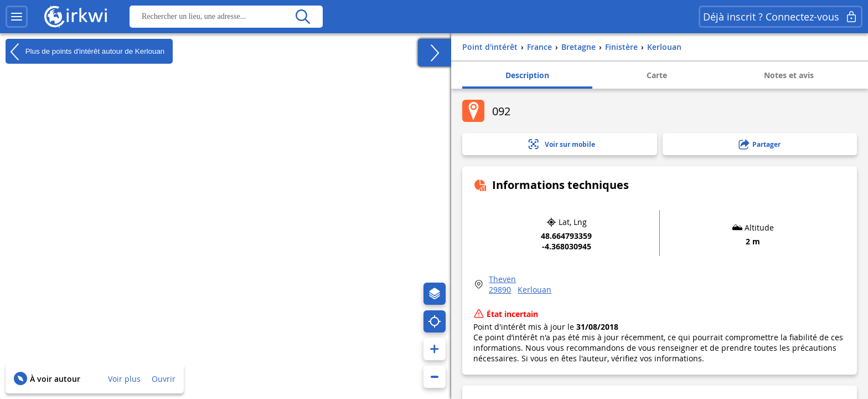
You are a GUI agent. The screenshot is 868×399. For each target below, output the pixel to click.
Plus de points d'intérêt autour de (85, 52)
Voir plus (124, 379)
